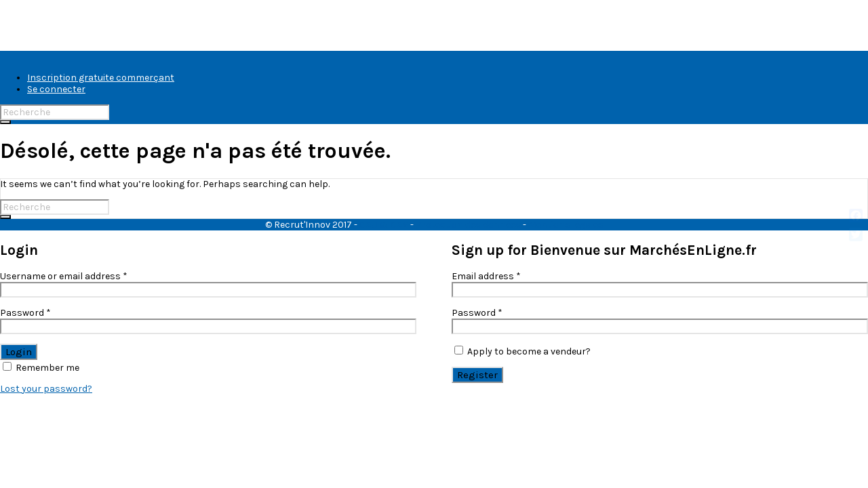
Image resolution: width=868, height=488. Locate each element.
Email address (486, 276)
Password (25, 313)
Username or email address (64, 276)
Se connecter (56, 89)
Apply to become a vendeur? (522, 351)
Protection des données (468, 225)
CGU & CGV (384, 225)
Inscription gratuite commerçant (101, 78)
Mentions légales (566, 225)
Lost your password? (46, 389)
